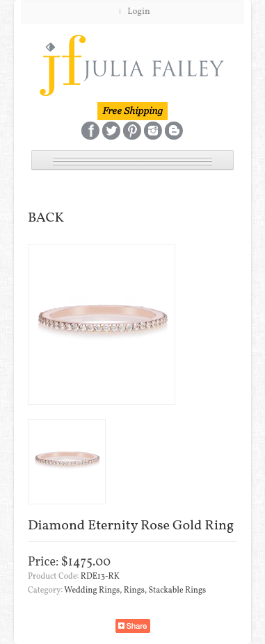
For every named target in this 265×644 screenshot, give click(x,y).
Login (139, 12)
